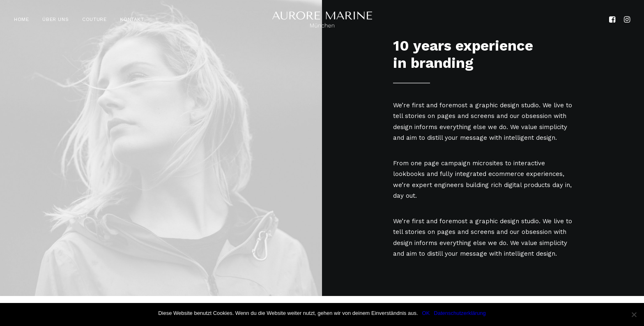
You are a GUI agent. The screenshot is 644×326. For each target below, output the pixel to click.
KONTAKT (132, 19)
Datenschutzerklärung (460, 313)
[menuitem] (24, 19)
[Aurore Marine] (322, 19)
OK (426, 313)
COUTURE (94, 19)
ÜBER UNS (55, 19)
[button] (613, 19)
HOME (21, 19)
